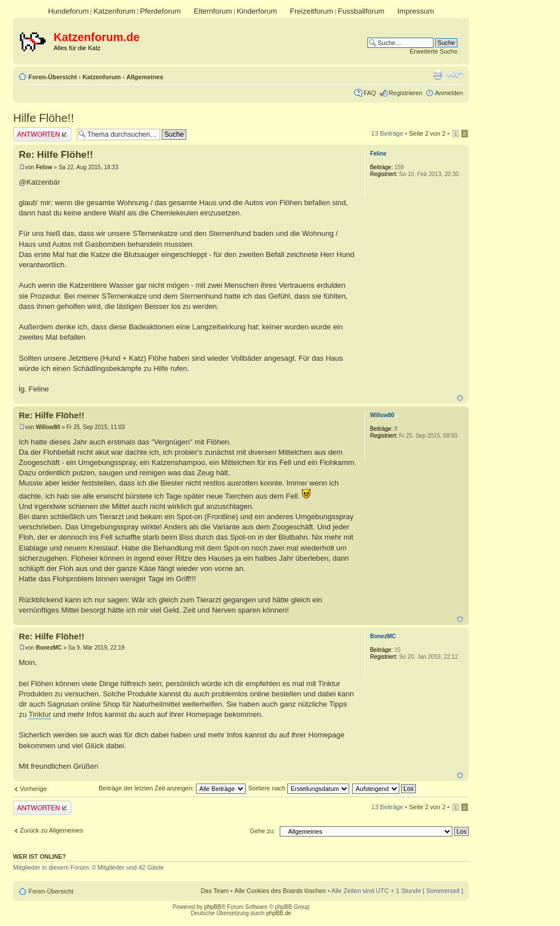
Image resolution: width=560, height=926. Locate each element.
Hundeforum (68, 11)
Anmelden (449, 93)
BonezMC (49, 648)
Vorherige (33, 789)
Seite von (427, 133)
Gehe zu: (262, 831)
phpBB (212, 907)
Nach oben (460, 398)
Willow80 (48, 427)
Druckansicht (438, 75)
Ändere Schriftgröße (455, 75)
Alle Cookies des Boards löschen (280, 891)
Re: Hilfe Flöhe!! (56, 155)
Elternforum (213, 11)
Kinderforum (257, 11)
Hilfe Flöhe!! (44, 118)
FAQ (370, 93)
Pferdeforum (161, 11)
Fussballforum (361, 11)
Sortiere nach (299, 788)
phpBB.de (279, 913)
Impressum (415, 11)
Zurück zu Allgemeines (52, 830)
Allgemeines (145, 77)
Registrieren (405, 93)
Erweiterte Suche (434, 51)
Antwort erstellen (42, 134)
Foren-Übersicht (53, 77)
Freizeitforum (312, 11)
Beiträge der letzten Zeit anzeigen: (172, 788)
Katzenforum (115, 11)
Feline (44, 167)
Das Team (214, 891)
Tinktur (40, 714)
